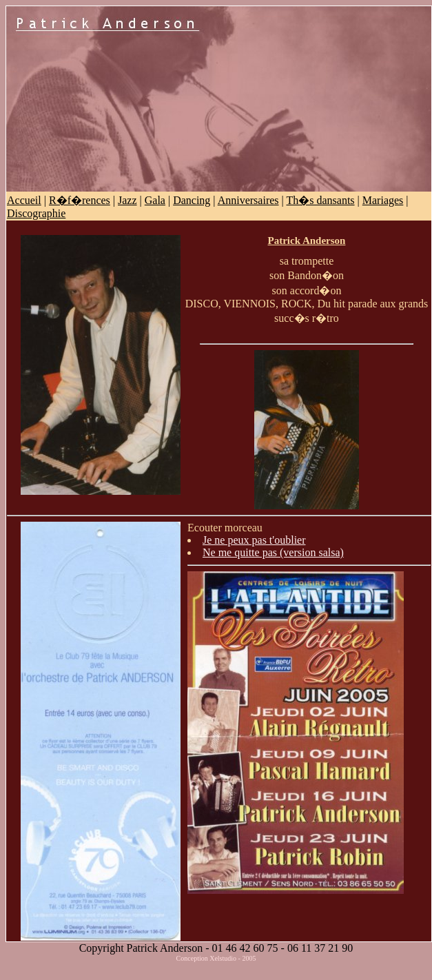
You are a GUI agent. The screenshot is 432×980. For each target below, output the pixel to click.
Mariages (383, 200)
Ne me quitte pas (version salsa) (273, 552)
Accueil (24, 200)
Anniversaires (248, 200)
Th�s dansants (320, 200)
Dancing (192, 200)
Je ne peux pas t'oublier (254, 540)
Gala (155, 200)
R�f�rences (80, 200)
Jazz (127, 200)
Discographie (36, 213)
